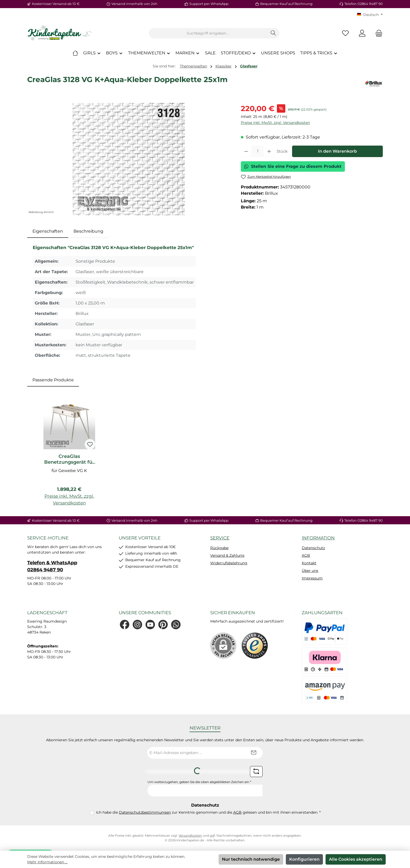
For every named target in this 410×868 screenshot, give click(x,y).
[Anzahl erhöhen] (269, 151)
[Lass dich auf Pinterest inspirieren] (163, 625)
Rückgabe (219, 548)
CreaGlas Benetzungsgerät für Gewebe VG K (69, 459)
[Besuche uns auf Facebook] (125, 625)
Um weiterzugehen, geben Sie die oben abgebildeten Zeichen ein (199, 782)
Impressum (312, 578)
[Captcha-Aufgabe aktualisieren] (256, 772)
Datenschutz (313, 548)
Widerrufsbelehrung (229, 563)
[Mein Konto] (362, 33)
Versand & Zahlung (227, 555)
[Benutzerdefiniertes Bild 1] (255, 646)
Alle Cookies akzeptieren (356, 859)
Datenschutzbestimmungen (145, 812)
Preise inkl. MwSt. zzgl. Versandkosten (275, 123)
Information (318, 538)
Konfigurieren (304, 859)
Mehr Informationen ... (47, 862)
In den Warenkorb (337, 151)
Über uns (310, 571)
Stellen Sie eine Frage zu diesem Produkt (293, 166)
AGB (306, 555)
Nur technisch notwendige (251, 859)
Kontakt (309, 563)
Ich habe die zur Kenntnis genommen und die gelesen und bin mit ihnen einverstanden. (208, 812)
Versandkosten (190, 835)
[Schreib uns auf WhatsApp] (176, 625)
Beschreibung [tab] (88, 231)
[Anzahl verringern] (246, 151)
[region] (129, 159)
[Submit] (254, 753)
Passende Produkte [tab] (53, 380)
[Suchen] (273, 33)
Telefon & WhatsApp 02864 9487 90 (52, 566)
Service (220, 538)
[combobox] (208, 33)
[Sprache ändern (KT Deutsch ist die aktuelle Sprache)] (370, 15)
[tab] (48, 231)
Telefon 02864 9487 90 (364, 4)
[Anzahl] (258, 151)
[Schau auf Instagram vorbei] (137, 625)
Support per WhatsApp (209, 4)
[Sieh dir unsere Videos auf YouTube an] (150, 625)
